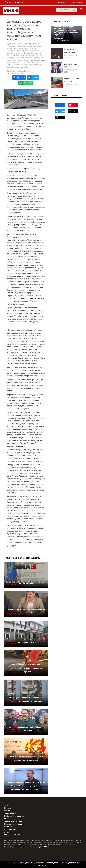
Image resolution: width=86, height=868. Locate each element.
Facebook (59, 105)
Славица (59, 38)
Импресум (9, 808)
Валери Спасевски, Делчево (20, 71)
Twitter (60, 111)
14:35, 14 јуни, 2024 (17, 73)
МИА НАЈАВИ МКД (26, 583)
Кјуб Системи (43, 847)
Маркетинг (9, 811)
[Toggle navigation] (81, 9)
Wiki (72, 111)
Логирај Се (77, 2)
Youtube (72, 105)
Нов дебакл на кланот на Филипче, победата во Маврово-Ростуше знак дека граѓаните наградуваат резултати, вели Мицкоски (26, 786)
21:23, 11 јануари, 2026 (62, 40)
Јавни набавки (10, 813)
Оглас (7, 819)
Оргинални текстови (13, 835)
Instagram (59, 118)
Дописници (9, 832)
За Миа (7, 805)
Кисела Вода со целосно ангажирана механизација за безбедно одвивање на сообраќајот (26, 668)
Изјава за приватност (13, 824)
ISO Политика (10, 829)
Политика (8, 827)
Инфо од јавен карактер (14, 816)
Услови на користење (13, 821)
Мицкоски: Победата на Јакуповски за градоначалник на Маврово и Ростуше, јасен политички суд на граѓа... (66, 31)
